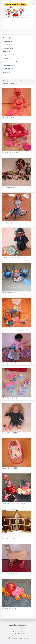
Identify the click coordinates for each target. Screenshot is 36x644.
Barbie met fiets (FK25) (10, 222)
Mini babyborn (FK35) (10, 398)
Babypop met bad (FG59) (11, 152)
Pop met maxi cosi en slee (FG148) (14, 503)
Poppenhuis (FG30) (9, 538)
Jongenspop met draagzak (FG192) (14, 257)
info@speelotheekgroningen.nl (18, 638)
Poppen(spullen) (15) (9, 65)
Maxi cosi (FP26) (8, 328)
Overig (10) (6, 58)
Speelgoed (7, 81)
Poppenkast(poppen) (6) (10, 62)
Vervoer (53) (7, 72)
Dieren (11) (6, 45)
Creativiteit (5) (7, 41)
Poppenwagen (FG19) (10, 573)
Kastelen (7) (7, 52)
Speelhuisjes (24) (8, 69)
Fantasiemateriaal (19, 81)
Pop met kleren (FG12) (10, 468)
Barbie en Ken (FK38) (9, 187)
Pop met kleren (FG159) (10, 433)
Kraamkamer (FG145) (9, 293)
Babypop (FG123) (8, 117)
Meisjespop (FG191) (9, 363)
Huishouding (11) (8, 48)
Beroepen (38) (7, 38)
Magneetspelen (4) (9, 55)
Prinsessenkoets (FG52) (10, 608)
